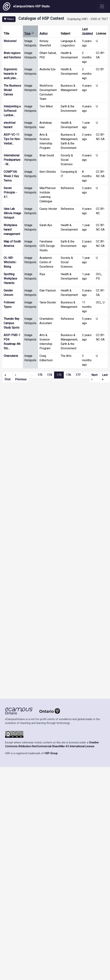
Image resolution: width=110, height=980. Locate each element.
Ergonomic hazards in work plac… (11, 74)
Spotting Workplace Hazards (10, 279)
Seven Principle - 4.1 (10, 192)
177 (78, 375)
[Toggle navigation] (102, 6)
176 (68, 375)
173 (40, 375)
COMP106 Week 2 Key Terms (11, 176)
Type (29, 33)
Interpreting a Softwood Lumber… (12, 111)
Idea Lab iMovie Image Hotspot (12, 213)
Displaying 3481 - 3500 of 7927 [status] (87, 19)
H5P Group (51, 753)
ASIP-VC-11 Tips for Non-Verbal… (12, 139)
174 (49, 375)
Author (44, 33)
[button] (9, 19)
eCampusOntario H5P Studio (26, 6)
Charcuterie (11, 356)
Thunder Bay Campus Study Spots (12, 323)
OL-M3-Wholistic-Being (10, 262)
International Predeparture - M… (12, 160)
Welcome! (10, 41)
